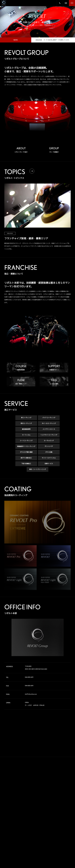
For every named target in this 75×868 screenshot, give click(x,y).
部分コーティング (26, 423)
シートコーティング (26, 441)
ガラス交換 (49, 452)
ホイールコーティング (49, 423)
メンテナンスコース (49, 429)
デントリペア (49, 446)
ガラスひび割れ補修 (26, 452)
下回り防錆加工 (26, 464)
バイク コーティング (49, 418)
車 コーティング (26, 418)
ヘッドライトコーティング (49, 435)
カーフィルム (26, 435)
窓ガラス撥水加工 (26, 458)
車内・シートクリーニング (38, 469)
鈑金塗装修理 (26, 429)
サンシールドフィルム (49, 458)
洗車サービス (49, 464)
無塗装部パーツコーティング (26, 446)
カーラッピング (49, 441)
